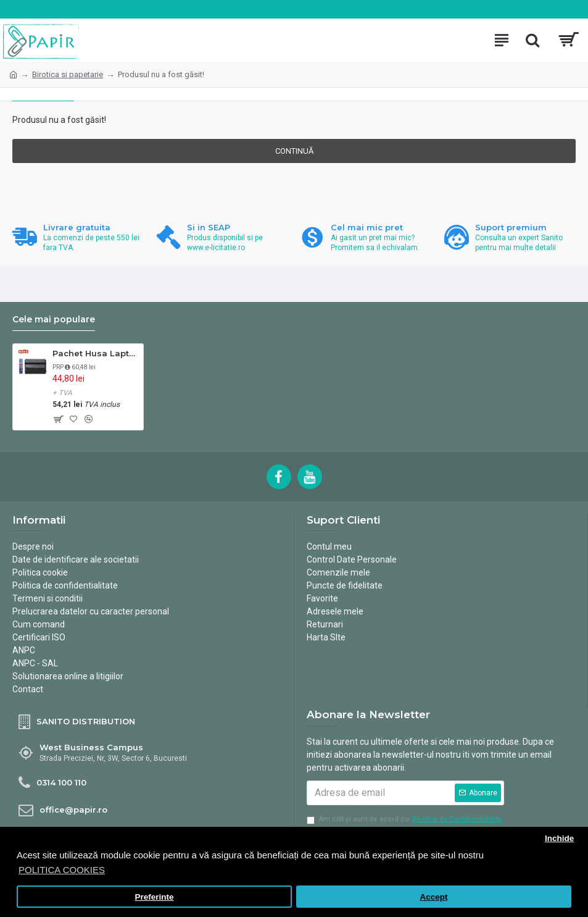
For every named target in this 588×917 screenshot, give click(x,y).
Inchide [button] (559, 838)
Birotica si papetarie (68, 74)
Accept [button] (433, 897)
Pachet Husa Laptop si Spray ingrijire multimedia (96, 353)
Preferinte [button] (155, 897)
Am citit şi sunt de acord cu (405, 820)
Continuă (294, 151)
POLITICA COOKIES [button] (62, 870)
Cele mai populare (54, 320)
